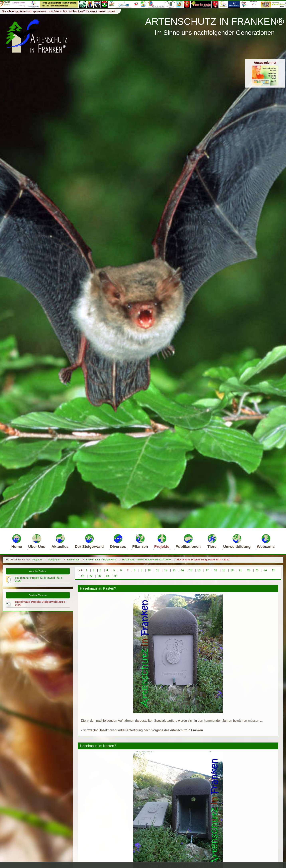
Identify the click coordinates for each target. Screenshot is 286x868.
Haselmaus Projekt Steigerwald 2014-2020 (147, 560)
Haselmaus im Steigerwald (101, 560)
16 (199, 570)
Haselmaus (73, 560)
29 (107, 576)
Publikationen (188, 541)
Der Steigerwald (89, 541)
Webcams (266, 541)
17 (207, 570)
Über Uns (37, 541)
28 (99, 576)
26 (83, 576)
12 (166, 570)
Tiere (212, 541)
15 (191, 570)
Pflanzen (140, 541)
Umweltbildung (237, 541)
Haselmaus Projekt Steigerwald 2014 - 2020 (203, 560)
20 (232, 570)
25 (274, 570)
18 (216, 570)
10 (149, 570)
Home (17, 541)
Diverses (118, 541)
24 (265, 570)
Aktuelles (60, 541)
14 (182, 570)
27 (91, 576)
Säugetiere (54, 560)
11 (157, 570)
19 (224, 570)
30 (116, 576)
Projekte (162, 541)
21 (240, 570)
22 (249, 570)
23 (257, 570)
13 (174, 570)
